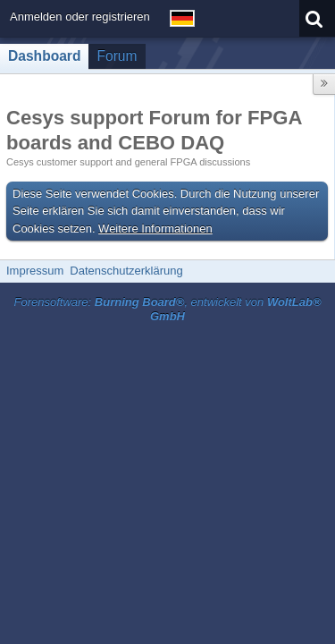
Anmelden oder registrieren (80, 17)
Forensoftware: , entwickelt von (167, 309)
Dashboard (44, 56)
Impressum (35, 271)
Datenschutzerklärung (126, 271)
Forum (117, 56)
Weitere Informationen (155, 229)
